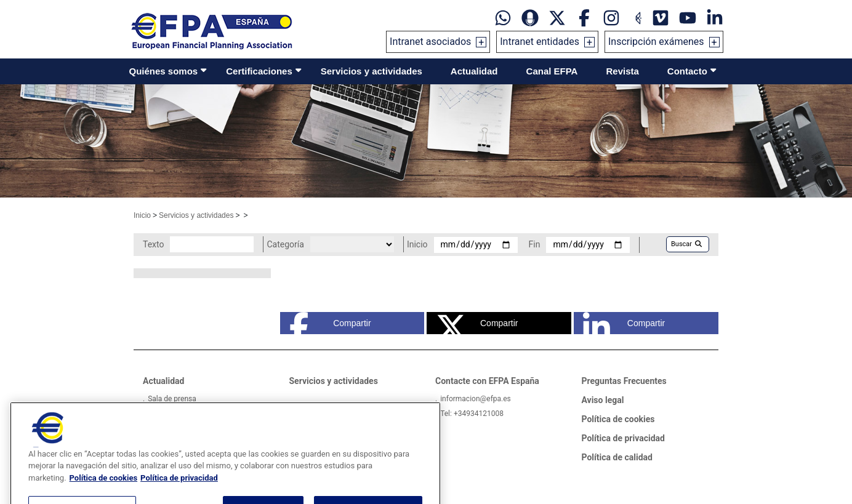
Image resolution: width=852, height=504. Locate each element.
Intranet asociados (430, 42)
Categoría (285, 244)
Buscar (686, 244)
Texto (153, 244)
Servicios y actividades (372, 71)
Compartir (330, 323)
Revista (622, 71)
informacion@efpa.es (476, 399)
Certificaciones (259, 71)
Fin (535, 244)
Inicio (142, 215)
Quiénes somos (164, 71)
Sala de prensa (172, 399)
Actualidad (474, 71)
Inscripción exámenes (656, 42)
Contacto (687, 71)
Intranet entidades (540, 42)
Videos (159, 414)
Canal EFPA (552, 71)
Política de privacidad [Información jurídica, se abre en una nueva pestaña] (179, 492)
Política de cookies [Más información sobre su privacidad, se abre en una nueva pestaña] (104, 492)
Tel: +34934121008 (472, 414)
